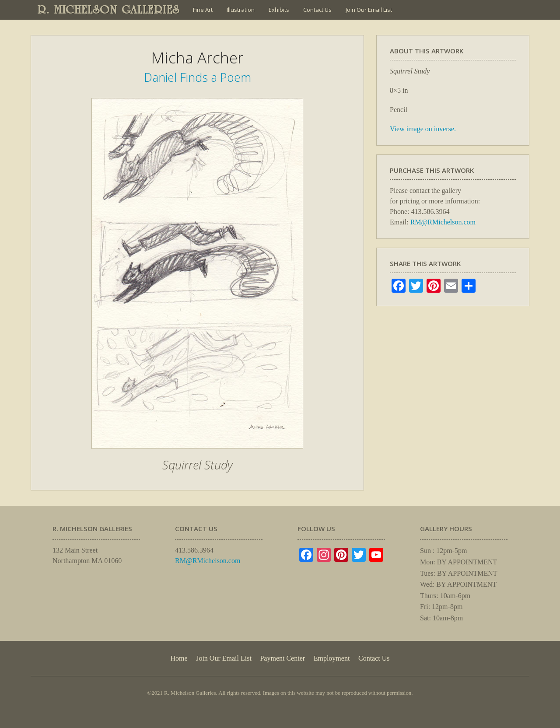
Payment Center (282, 658)
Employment (332, 658)
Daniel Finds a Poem (198, 77)
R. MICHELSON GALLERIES (109, 10)
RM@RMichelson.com (443, 222)
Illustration (241, 10)
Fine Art (203, 10)
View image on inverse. (423, 129)
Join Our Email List (369, 10)
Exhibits (279, 10)
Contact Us (317, 10)
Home (179, 658)
